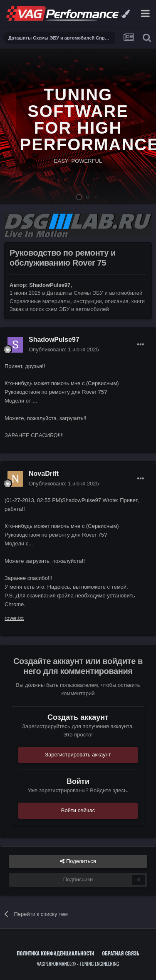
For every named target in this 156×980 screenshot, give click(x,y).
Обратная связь (121, 953)
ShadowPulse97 (50, 285)
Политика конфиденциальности (55, 953)
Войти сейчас (78, 810)
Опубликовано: (64, 349)
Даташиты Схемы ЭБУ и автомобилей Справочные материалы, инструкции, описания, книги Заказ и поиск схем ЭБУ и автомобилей (77, 301)
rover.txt (14, 618)
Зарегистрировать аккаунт (78, 755)
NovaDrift (44, 474)
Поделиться (78, 861)
